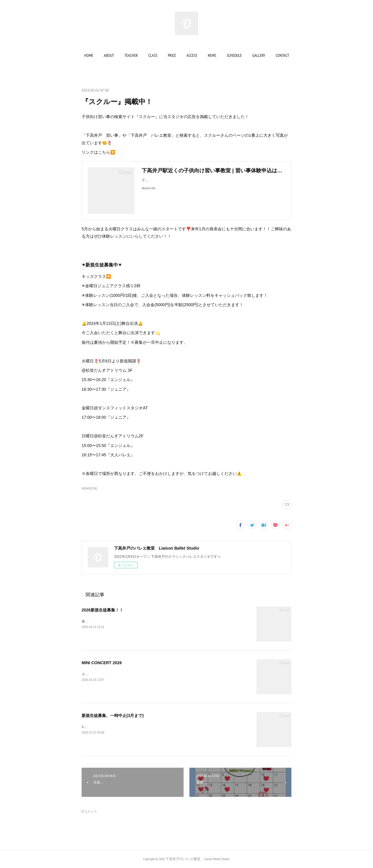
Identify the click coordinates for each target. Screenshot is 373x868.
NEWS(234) (89, 489)
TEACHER (131, 55)
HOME (89, 55)
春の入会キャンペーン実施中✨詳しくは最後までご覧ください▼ (133, 621)
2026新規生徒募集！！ (102, 610)
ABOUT (109, 55)
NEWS (212, 55)
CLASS (153, 55)
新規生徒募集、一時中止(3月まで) (113, 716)
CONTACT (282, 55)
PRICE (172, 55)
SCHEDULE (234, 55)
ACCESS (192, 55)
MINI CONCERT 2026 (102, 663)
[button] (89, 55)
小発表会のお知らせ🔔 (100, 674)
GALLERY (259, 55)
